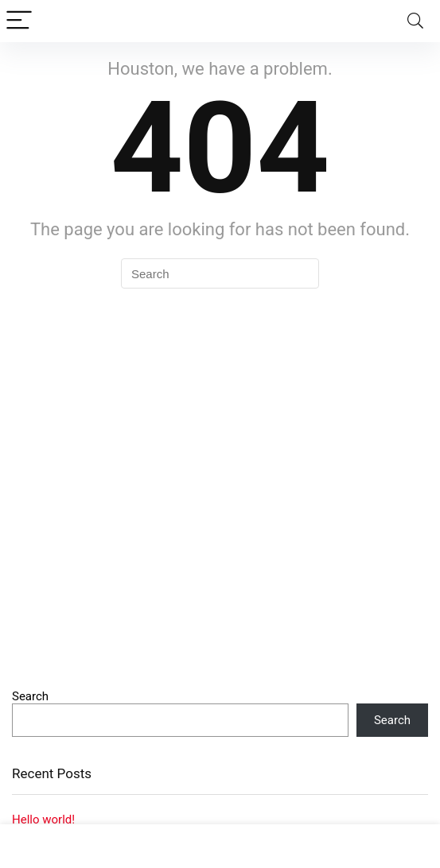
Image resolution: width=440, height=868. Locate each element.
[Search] (415, 21)
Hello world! (43, 820)
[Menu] (19, 21)
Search (30, 696)
